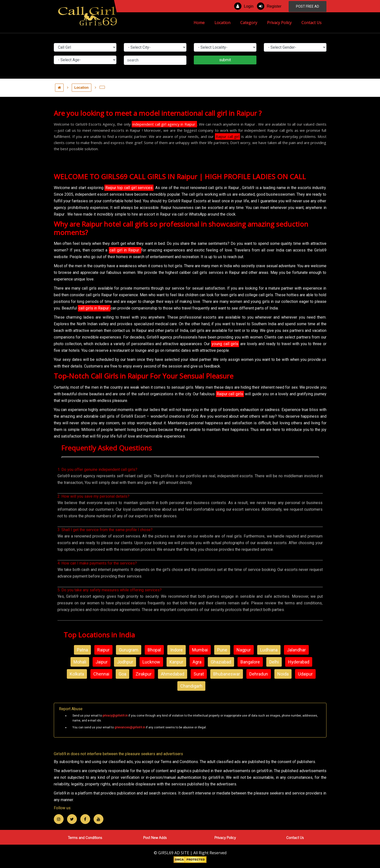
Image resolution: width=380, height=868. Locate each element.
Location (222, 23)
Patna (82, 650)
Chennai (101, 674)
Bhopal (154, 650)
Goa (122, 674)
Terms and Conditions (85, 837)
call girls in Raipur (94, 308)
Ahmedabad (173, 674)
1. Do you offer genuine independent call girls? (97, 491)
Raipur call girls (230, 394)
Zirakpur (144, 674)
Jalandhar (296, 650)
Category (249, 23)
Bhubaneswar (227, 674)
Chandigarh (191, 686)
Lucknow (151, 662)
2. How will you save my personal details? (93, 518)
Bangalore (250, 662)
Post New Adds (155, 837)
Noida (283, 674)
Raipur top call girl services (129, 188)
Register (269, 6)
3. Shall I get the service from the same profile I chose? (105, 551)
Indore (176, 650)
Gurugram (129, 650)
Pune (222, 650)
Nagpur (244, 650)
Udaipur (305, 674)
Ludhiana (269, 650)
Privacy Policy (279, 23)
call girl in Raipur (125, 250)
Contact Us (311, 23)
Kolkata (77, 674)
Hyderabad (299, 662)
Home (202, 22)
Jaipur (102, 662)
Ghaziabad (221, 662)
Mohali (80, 662)
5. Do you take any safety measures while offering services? (110, 611)
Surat (199, 674)
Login (244, 6)
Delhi (274, 662)
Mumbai (200, 650)
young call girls (225, 344)
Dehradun (259, 674)
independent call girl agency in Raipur (164, 124)
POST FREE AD (308, 6)
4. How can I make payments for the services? (97, 585)
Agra (197, 662)
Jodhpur (125, 662)
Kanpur (176, 662)
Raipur (103, 650)
